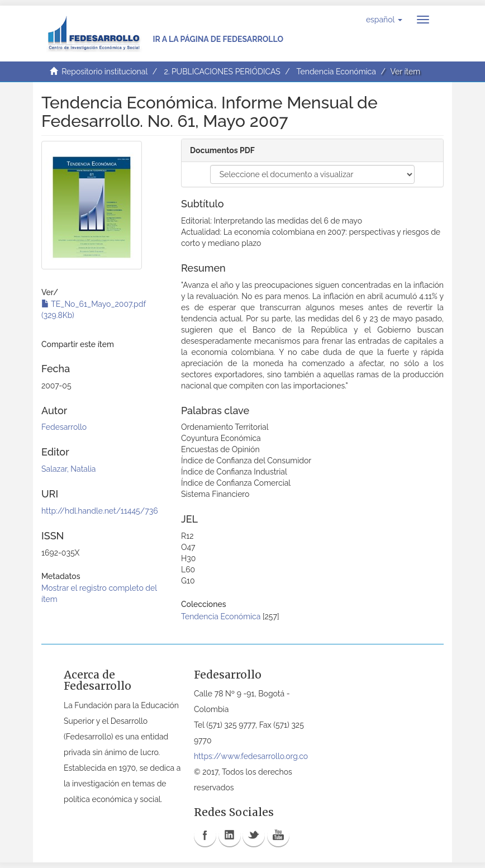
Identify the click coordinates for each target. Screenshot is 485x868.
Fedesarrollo (64, 427)
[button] (384, 20)
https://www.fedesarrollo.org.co (251, 756)
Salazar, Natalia (68, 469)
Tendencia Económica (336, 72)
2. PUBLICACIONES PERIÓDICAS (222, 72)
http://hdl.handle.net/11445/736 (100, 511)
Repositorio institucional (104, 72)
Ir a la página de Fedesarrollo (218, 39)
